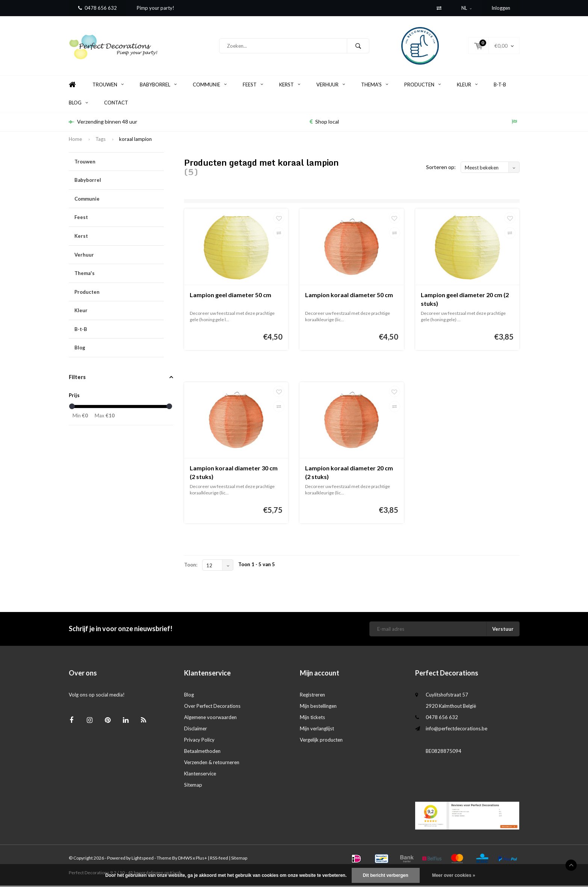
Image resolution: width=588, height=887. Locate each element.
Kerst (290, 86)
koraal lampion (135, 141)
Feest (253, 86)
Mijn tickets (312, 719)
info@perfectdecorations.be (456, 730)
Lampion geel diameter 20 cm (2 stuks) (465, 301)
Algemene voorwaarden (210, 719)
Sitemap (193, 786)
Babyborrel (158, 86)
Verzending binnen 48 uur (103, 123)
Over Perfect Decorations (212, 707)
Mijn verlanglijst (317, 730)
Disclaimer (196, 730)
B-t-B (500, 86)
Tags (101, 141)
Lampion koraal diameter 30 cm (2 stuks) (234, 474)
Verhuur (331, 86)
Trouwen (108, 86)
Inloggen (501, 8)
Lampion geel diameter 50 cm (231, 296)
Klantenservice (200, 775)
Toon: (191, 566)
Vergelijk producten (321, 741)
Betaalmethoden (202, 753)
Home (73, 86)
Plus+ (201, 859)
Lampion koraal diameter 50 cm (349, 296)
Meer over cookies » (454, 875)
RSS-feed (219, 859)
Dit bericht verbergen (386, 875)
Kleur (467, 86)
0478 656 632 (97, 8)
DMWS (185, 859)
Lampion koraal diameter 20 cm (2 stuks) (349, 474)
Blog (78, 104)
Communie (210, 86)
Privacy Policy (199, 741)
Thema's (375, 86)
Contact (116, 104)
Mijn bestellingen (318, 707)
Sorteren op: (441, 168)
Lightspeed (143, 859)
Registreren (312, 696)
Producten (422, 86)
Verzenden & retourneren (212, 764)
